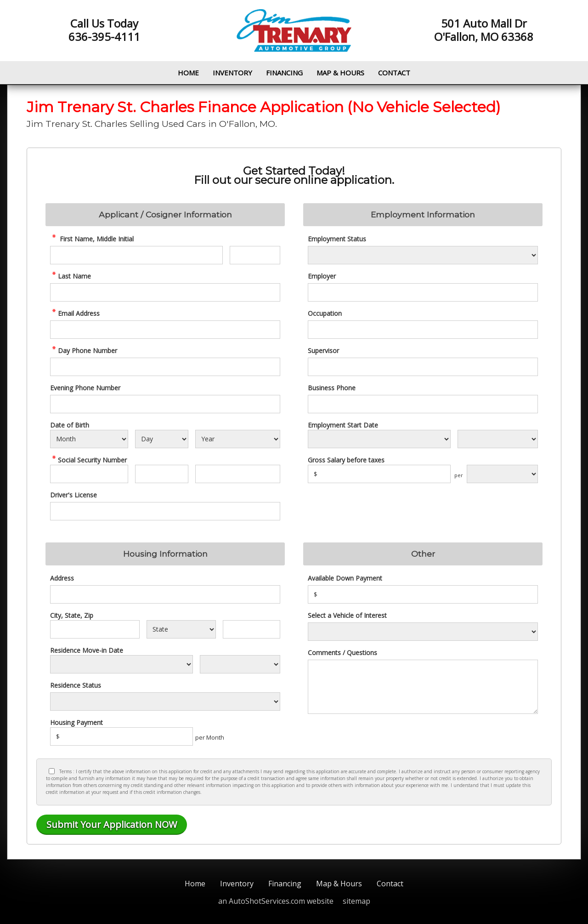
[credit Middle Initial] (255, 255)
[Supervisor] (423, 367)
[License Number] (165, 511)
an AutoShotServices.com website (276, 901)
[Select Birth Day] (161, 439)
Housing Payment (76, 722)
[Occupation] (423, 330)
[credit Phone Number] (165, 367)
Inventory (232, 73)
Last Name (71, 276)
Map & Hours (340, 73)
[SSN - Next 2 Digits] (161, 474)
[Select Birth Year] (238, 439)
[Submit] (112, 825)
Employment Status (337, 239)
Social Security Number (88, 460)
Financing (284, 73)
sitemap (356, 901)
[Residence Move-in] (122, 664)
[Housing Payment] (122, 736)
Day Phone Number (84, 351)
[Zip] (252, 629)
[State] (181, 629)
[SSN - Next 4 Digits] (238, 474)
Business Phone (332, 388)
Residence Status (76, 685)
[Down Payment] (423, 594)
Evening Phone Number (85, 388)
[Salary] (379, 474)
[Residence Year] (240, 664)
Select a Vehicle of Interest (347, 615)
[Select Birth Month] (89, 439)
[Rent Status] (165, 702)
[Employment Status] (423, 255)
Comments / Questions (342, 653)
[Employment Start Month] (379, 439)
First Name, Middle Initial (92, 239)
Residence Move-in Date (87, 650)
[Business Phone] (423, 404)
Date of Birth (70, 425)
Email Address (75, 313)
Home (188, 73)
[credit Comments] (423, 687)
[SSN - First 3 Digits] (89, 474)
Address (62, 578)
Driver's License (73, 495)
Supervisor (323, 351)
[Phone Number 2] (165, 404)
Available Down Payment (345, 578)
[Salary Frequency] (502, 474)
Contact (394, 73)
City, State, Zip (72, 615)
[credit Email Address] (165, 330)
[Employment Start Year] (498, 439)
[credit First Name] (136, 255)
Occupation (325, 313)
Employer (322, 276)
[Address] (165, 594)
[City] (95, 629)
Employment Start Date (343, 425)
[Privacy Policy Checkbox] (52, 771)
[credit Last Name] (165, 292)
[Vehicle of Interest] (423, 632)
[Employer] (423, 292)
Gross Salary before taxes (346, 460)
